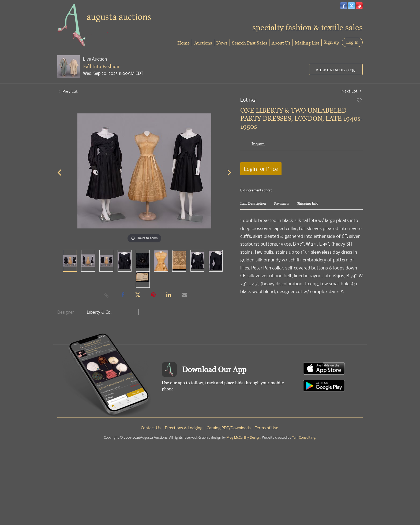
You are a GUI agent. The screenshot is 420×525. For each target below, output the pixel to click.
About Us (281, 43)
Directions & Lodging (184, 428)
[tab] (253, 206)
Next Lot (351, 91)
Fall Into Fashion (101, 66)
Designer (66, 312)
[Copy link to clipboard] (107, 295)
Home (183, 43)
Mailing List (307, 43)
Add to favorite (359, 100)
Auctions (203, 43)
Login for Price (261, 169)
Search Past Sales (250, 43)
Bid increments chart (256, 190)
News (222, 43)
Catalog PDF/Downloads (229, 428)
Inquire (258, 144)
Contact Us (151, 428)
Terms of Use (267, 428)
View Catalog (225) (336, 70)
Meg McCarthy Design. (244, 438)
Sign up (331, 42)
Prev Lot (68, 91)
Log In (352, 42)
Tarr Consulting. (304, 438)
